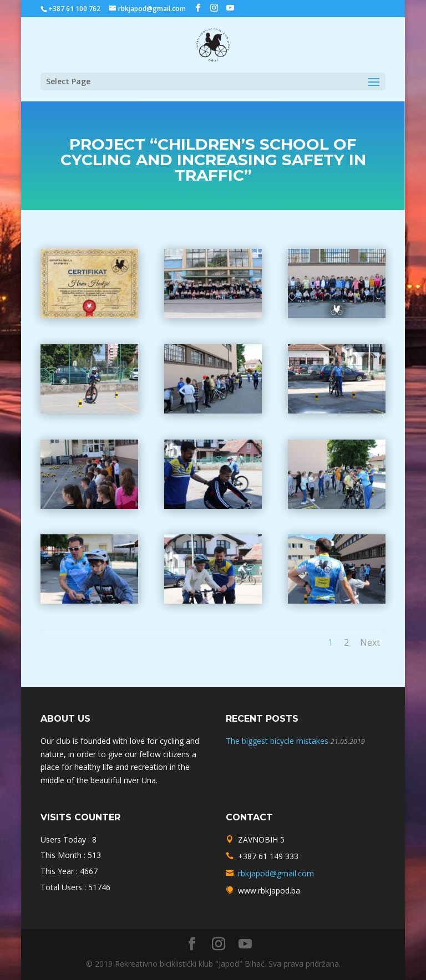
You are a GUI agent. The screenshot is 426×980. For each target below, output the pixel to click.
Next (370, 642)
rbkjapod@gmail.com (276, 873)
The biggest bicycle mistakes (277, 741)
